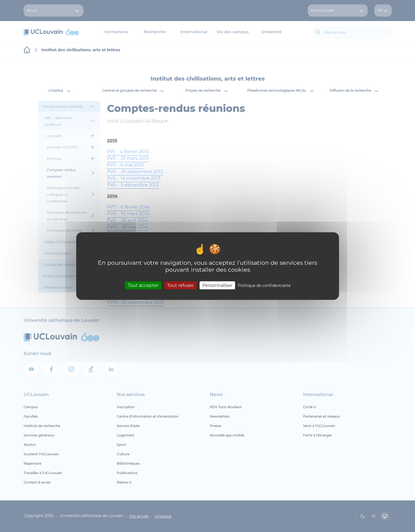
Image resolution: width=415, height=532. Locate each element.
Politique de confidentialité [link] (264, 286)
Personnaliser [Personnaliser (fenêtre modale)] (217, 285)
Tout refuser (180, 285)
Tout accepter (143, 285)
